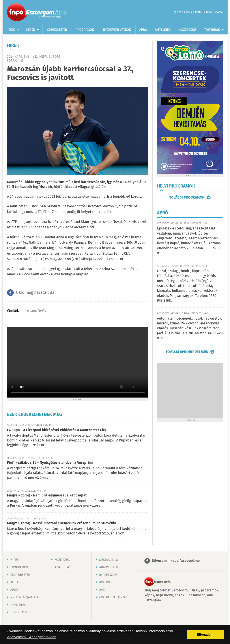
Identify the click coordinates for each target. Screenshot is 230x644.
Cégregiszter (57, 30)
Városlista (65, 13)
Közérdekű (188, 30)
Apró (143, 30)
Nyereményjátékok (117, 30)
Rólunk (105, 582)
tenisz (42, 311)
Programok (85, 30)
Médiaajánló (109, 560)
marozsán (28, 311)
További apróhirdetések (187, 352)
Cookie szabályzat (113, 597)
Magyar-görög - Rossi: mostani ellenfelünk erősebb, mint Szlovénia (62, 523)
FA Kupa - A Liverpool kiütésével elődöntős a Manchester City (57, 430)
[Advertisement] (190, 390)
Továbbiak (212, 30)
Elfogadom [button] (205, 635)
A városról (63, 567)
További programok (187, 197)
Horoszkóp (19, 612)
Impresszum (108, 575)
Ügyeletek (163, 30)
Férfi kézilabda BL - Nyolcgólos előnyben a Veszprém (50, 463)
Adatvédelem (109, 567)
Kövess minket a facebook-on (176, 561)
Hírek (11, 30)
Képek (31, 30)
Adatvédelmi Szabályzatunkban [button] (32, 637)
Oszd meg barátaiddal (36, 293)
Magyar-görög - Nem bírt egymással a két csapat (47, 495)
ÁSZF (103, 590)
